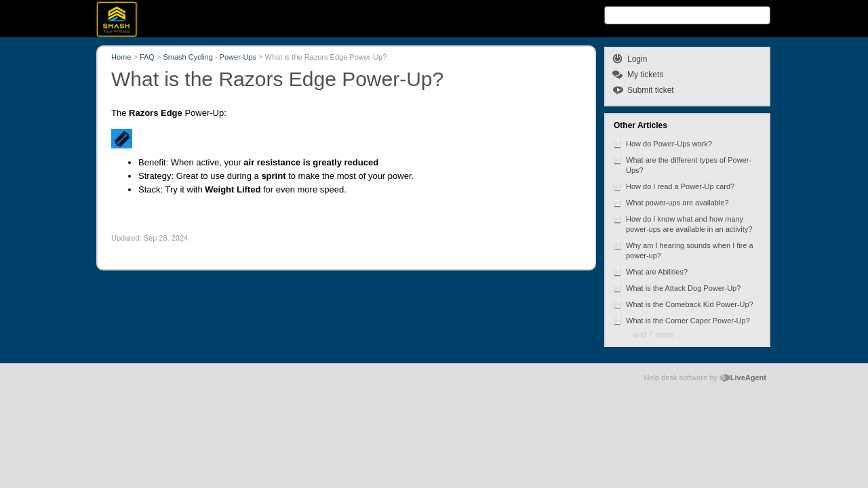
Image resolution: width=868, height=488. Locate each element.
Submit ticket (651, 90)
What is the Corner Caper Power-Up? (681, 320)
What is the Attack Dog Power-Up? (676, 287)
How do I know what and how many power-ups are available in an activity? (683, 223)
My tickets (645, 75)
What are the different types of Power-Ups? (682, 164)
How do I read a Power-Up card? (673, 186)
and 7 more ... (658, 335)
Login (637, 59)
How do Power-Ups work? (662, 143)
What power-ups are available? (671, 202)
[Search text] (687, 15)
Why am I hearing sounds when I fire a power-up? (683, 249)
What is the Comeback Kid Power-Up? (683, 304)
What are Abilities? (650, 271)
